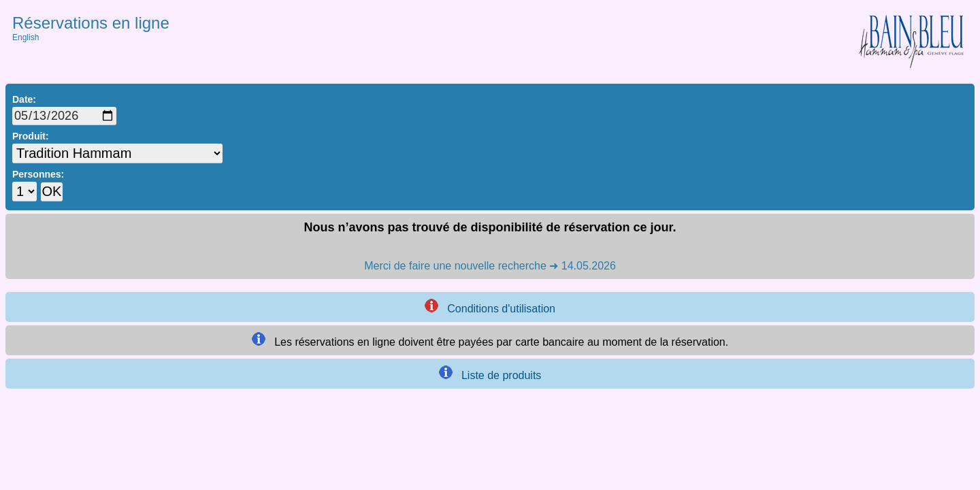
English (26, 37)
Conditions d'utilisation (490, 307)
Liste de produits (490, 373)
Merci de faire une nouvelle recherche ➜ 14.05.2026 (490, 266)
